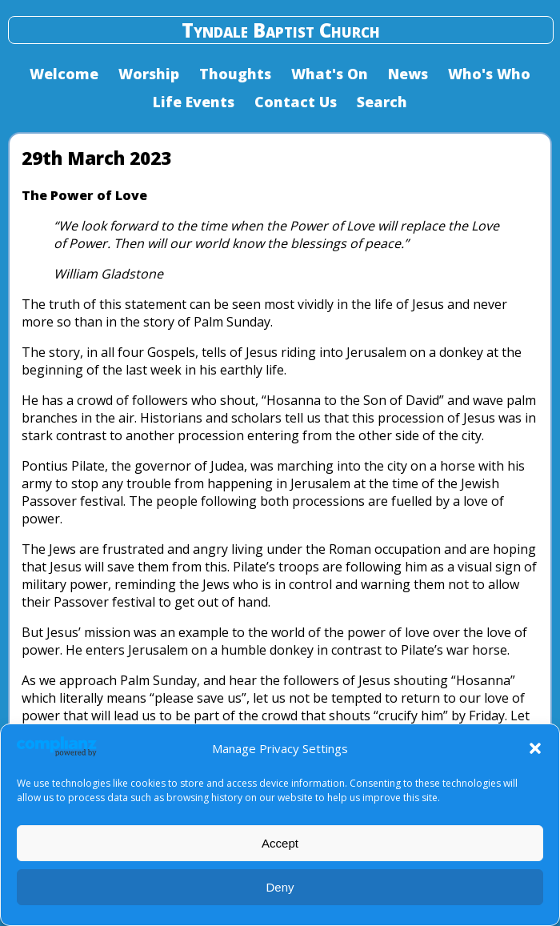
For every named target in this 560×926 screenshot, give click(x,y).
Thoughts (235, 74)
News (408, 74)
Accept (280, 843)
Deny (280, 887)
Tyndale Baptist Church (281, 30)
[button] (535, 748)
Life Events (194, 102)
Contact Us (296, 102)
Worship (149, 74)
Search (382, 102)
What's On (330, 74)
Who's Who (489, 74)
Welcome (64, 74)
